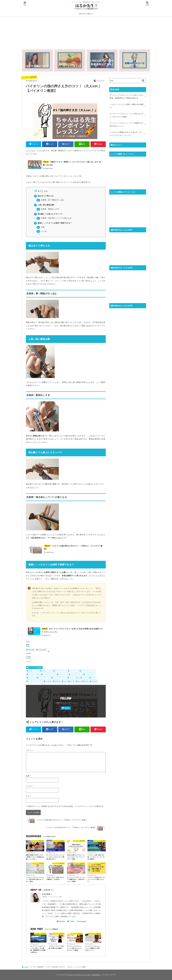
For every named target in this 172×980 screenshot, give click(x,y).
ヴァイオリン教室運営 (29, 77)
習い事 (72, 682)
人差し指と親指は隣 (44, 205)
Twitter (67, 708)
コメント (30, 750)
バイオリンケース (44, 678)
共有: (41, 227)
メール (29, 786)
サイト (29, 796)
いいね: (42, 231)
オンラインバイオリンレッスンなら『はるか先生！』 (85, 975)
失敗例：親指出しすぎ (48, 209)
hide (46, 191)
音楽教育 (94, 682)
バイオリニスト (90, 675)
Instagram (83, 921)
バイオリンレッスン (59, 678)
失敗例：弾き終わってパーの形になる (54, 218)
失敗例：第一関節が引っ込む (50, 200)
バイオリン (32, 678)
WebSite (62, 921)
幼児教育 (48, 682)
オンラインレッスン (49, 675)
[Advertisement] (86, 32)
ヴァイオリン (74, 671)
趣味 (79, 682)
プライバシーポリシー (86, 14)
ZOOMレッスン (47, 671)
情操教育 (57, 682)
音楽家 (86, 682)
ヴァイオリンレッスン (88, 671)
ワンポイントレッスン (35, 682)
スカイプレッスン (76, 675)
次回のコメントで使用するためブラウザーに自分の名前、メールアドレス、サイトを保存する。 (67, 806)
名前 (28, 776)
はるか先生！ (47, 894)
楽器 (65, 682)
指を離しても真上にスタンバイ (48, 214)
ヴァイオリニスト (60, 671)
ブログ (93, 678)
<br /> (128, 171)
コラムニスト (63, 675)
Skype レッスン (33, 671)
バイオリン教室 (74, 678)
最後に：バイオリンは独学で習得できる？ (53, 223)
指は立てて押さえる (44, 196)
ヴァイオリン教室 (34, 675)
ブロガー (85, 678)
